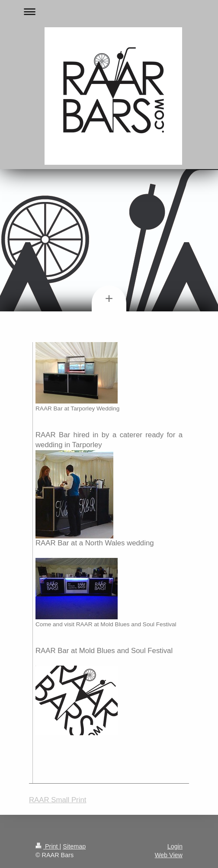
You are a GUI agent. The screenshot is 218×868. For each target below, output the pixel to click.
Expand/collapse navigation (109, 11)
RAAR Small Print (58, 800)
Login (175, 846)
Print (48, 846)
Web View (169, 855)
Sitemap (74, 846)
